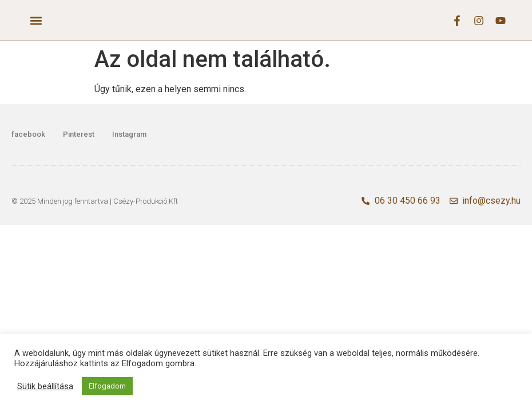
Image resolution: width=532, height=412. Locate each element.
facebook (28, 134)
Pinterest (79, 134)
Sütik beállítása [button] (45, 386)
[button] (36, 20)
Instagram (129, 134)
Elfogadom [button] (107, 386)
